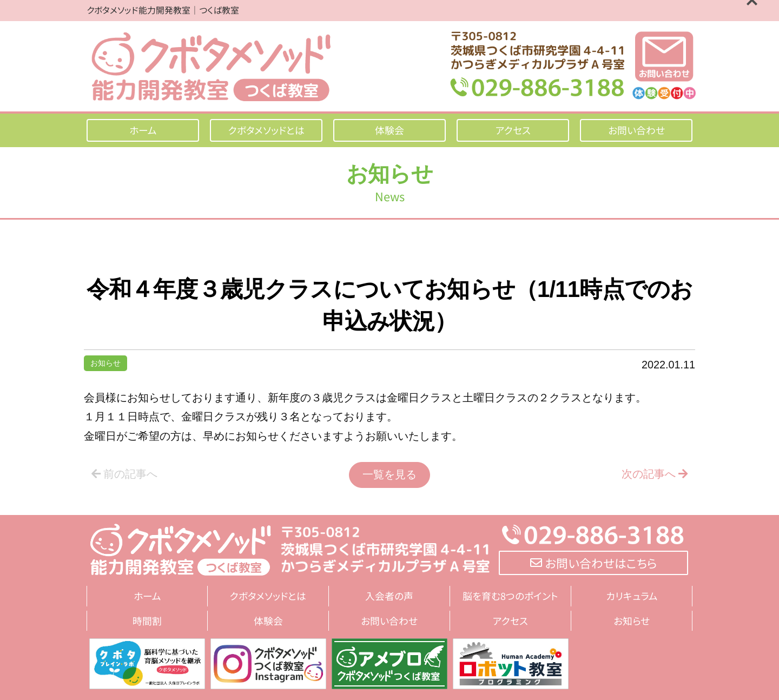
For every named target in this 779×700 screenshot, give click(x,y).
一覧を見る (389, 474)
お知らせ (105, 363)
